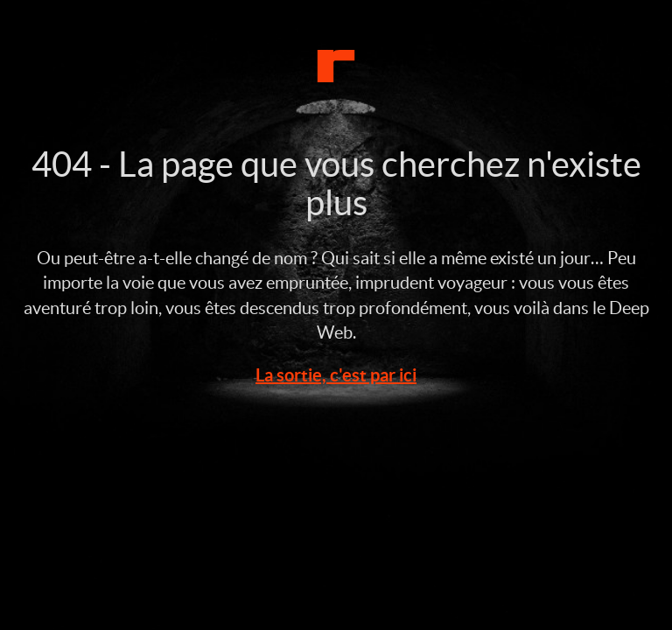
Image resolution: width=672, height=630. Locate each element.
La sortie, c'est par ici (336, 375)
